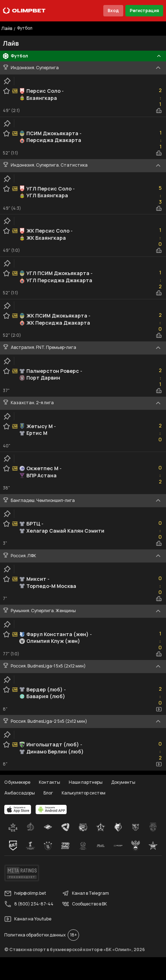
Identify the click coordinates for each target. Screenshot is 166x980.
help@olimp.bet (25, 893)
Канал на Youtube (28, 919)
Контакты (50, 782)
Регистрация (144, 11)
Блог (48, 793)
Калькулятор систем (84, 793)
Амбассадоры (20, 793)
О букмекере (17, 782)
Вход (113, 11)
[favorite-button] (6, 91)
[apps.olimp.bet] (18, 809)
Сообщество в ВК (84, 904)
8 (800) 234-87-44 (29, 904)
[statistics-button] (159, 111)
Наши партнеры (86, 782)
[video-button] (159, 709)
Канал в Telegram (85, 893)
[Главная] (24, 11)
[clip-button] (7, 81)
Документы (123, 782)
